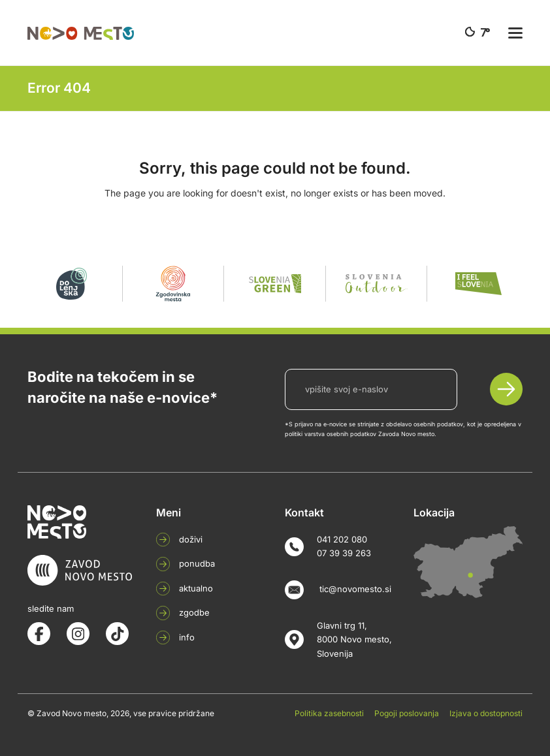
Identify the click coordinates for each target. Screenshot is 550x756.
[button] (515, 33)
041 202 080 (342, 539)
